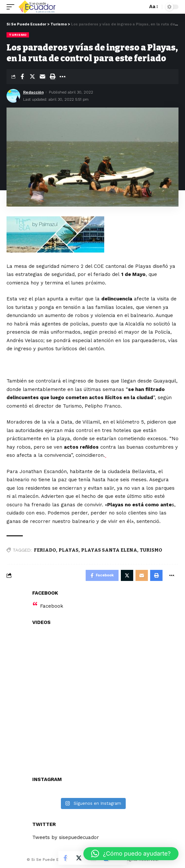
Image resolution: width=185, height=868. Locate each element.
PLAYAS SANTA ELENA (109, 550)
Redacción (33, 92)
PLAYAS (69, 550)
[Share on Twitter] (32, 77)
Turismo (18, 35)
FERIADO (45, 550)
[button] (131, 854)
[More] (63, 77)
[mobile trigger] (12, 7)
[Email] (42, 77)
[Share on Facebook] (22, 77)
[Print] (52, 77)
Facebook (52, 606)
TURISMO (151, 550)
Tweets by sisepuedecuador (66, 837)
